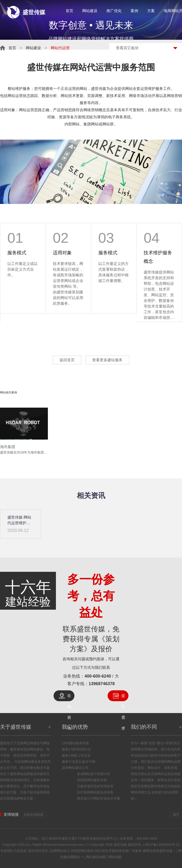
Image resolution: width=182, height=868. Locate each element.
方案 (151, 11)
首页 (69, 11)
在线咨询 (69, 697)
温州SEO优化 (38, 851)
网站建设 (90, 11)
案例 (134, 11)
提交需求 (123, 697)
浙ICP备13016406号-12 (162, 845)
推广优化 (114, 11)
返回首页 (66, 360)
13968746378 (102, 684)
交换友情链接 (33, 815)
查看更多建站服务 (108, 360)
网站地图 (115, 857)
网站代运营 (91, 67)
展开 (176, 815)
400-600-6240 (98, 676)
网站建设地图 (96, 857)
